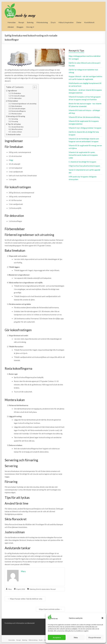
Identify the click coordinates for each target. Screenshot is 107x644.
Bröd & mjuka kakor (43, 589)
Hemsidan (12, 22)
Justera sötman (17, 132)
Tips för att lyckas (14, 124)
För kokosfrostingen (18, 96)
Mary (10, 589)
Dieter (79, 22)
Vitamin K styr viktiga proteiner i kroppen (85, 128)
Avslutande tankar (14, 134)
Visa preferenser (95, 637)
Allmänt (11, 27)
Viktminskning (42, 22)
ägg (12, 160)
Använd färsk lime (17, 127)
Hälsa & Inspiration (66, 22)
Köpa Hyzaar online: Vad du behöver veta (25, 599)
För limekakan (16, 93)
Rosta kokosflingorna (19, 111)
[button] (102, 618)
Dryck (53, 22)
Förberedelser (13, 101)
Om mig (29, 27)
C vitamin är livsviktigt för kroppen (82, 162)
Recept (21, 22)
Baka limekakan (17, 106)
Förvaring (15, 121)
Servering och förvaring (16, 116)
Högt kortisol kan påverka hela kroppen (84, 166)
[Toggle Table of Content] (34, 87)
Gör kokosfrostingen (18, 109)
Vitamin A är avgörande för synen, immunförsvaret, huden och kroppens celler (83, 155)
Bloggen (20, 27)
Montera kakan (17, 114)
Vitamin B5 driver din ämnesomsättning (84, 117)
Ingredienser (12, 91)
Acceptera (57, 637)
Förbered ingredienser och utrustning (24, 104)
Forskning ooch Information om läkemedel (20, 623)
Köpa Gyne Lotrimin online (50, 609)
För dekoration (17, 98)
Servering (15, 119)
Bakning (30, 22)
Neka (76, 637)
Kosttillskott (89, 22)
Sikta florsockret (17, 129)
